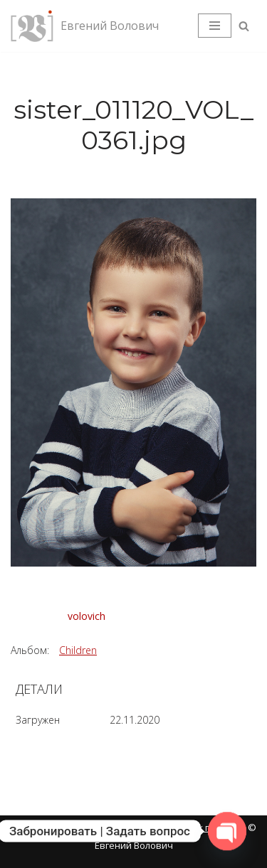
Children (78, 650)
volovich (87, 616)
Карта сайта (40, 827)
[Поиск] (244, 26)
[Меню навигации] (215, 26)
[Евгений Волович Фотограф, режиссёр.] (85, 26)
